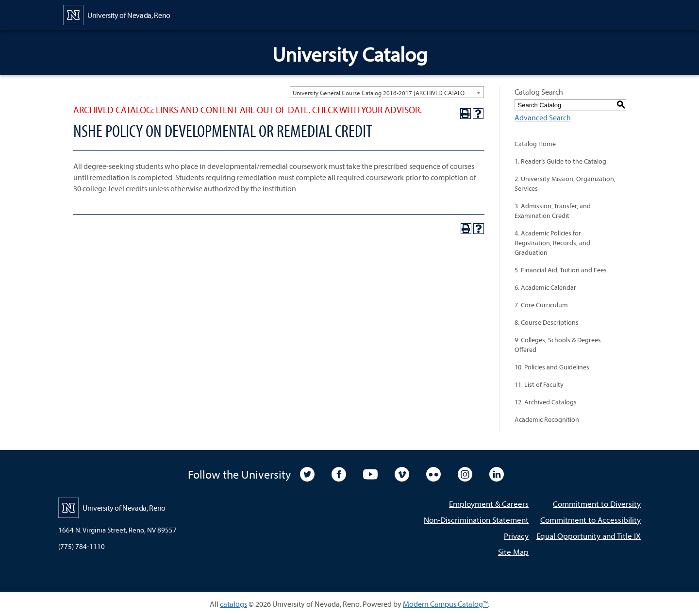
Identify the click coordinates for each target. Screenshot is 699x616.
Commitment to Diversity (597, 504)
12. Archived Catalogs (546, 402)
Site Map (513, 552)
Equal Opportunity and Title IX (589, 536)
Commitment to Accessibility (591, 520)
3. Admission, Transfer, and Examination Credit (553, 211)
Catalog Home (535, 144)
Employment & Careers (489, 504)
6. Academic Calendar (545, 287)
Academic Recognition (547, 419)
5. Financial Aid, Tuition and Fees (561, 270)
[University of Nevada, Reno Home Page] (117, 14)
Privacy (516, 536)
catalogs (233, 604)
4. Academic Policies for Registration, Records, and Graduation (552, 243)
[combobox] (387, 92)
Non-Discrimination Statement (476, 520)
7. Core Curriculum (541, 305)
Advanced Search (543, 117)
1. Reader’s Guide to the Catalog (560, 161)
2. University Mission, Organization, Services (565, 183)
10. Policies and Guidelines (552, 367)
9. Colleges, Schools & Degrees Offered (558, 345)
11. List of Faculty (539, 384)
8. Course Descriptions (547, 322)
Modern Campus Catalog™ (445, 604)
